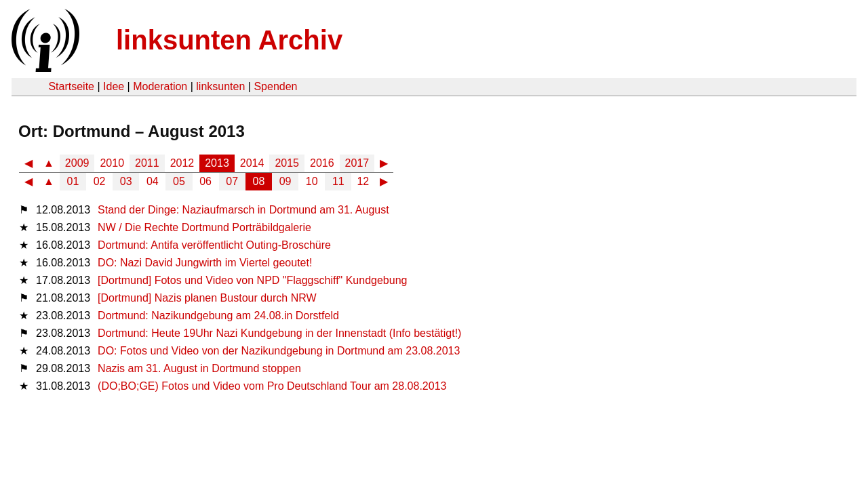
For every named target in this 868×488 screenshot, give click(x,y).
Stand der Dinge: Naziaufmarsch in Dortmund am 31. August (243, 210)
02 (100, 181)
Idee (114, 86)
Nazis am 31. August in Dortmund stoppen (199, 368)
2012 (182, 163)
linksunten (220, 86)
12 (363, 181)
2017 (357, 163)
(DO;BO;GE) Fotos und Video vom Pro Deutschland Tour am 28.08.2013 (272, 386)
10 (312, 181)
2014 (252, 163)
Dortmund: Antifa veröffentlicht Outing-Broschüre (214, 245)
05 (179, 181)
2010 (112, 163)
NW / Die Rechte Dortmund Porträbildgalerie (204, 227)
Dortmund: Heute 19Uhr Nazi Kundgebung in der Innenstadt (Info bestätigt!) (279, 333)
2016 (322, 163)
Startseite (71, 86)
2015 (287, 163)
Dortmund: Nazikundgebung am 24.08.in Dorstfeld (218, 316)
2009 (77, 163)
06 (205, 181)
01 (73, 181)
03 (126, 181)
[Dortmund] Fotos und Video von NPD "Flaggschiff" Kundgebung (252, 280)
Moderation (160, 86)
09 (285, 181)
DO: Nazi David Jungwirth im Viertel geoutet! (205, 263)
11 (338, 181)
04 (153, 181)
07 (232, 181)
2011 (147, 163)
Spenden (275, 86)
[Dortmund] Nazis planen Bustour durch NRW (207, 298)
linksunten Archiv (229, 40)
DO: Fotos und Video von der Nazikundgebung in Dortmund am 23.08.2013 (279, 351)
